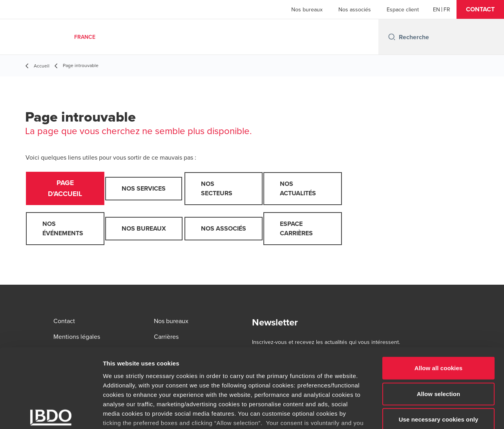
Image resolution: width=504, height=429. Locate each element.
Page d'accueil (65, 189)
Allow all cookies (439, 309)
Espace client (403, 9)
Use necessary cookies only (439, 361)
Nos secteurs (217, 189)
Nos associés (355, 9)
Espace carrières (296, 230)
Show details (412, 414)
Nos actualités (298, 189)
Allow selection (439, 335)
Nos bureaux (307, 9)
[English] (436, 9)
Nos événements (63, 230)
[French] (447, 9)
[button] (480, 9)
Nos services (144, 189)
